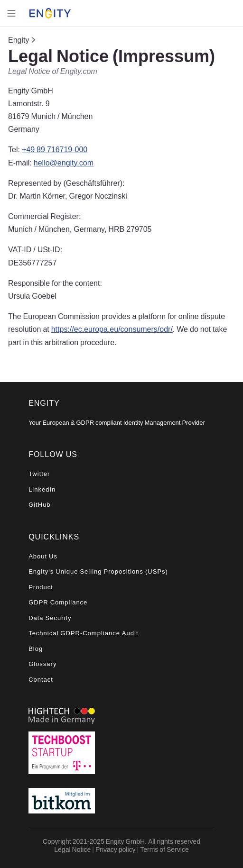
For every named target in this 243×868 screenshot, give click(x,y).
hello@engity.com (64, 163)
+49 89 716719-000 (55, 149)
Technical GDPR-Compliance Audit (83, 633)
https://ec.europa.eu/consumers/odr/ (112, 329)
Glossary (42, 664)
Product (41, 587)
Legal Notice (72, 849)
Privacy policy (116, 849)
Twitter (39, 474)
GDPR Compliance (58, 602)
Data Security (50, 618)
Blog (36, 649)
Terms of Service (164, 849)
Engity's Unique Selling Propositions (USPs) (98, 571)
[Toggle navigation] (11, 13)
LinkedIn (42, 489)
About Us (43, 556)
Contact (41, 680)
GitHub (39, 505)
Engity (19, 40)
